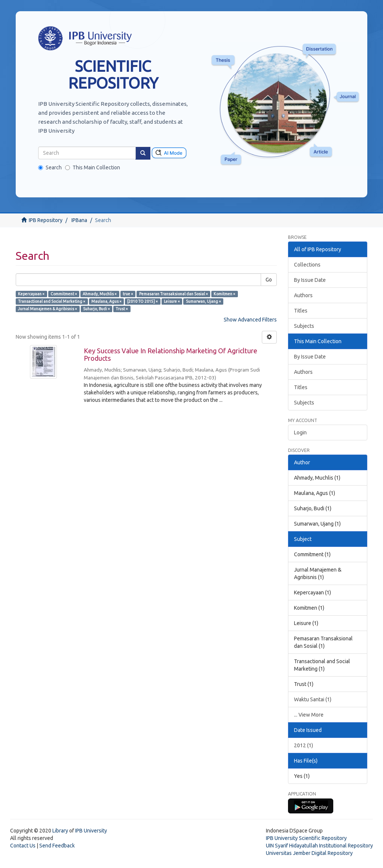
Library (60, 831)
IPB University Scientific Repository (306, 838)
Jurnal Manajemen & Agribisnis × (48, 309)
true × (128, 294)
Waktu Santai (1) (313, 699)
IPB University (91, 831)
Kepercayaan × (31, 294)
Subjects (304, 326)
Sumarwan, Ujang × (203, 301)
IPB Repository (46, 220)
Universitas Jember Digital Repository (309, 853)
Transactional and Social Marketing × (52, 301)
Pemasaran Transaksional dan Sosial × (174, 294)
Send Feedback (57, 846)
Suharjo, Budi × (96, 309)
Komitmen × (224, 294)
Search (50, 167)
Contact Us (23, 846)
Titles (301, 311)
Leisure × (172, 301)
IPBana (79, 220)
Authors (303, 295)
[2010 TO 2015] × (143, 301)
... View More (309, 715)
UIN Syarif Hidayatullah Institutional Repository (319, 846)
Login (300, 433)
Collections (307, 265)
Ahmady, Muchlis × (100, 294)
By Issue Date (310, 280)
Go (269, 280)
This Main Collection (93, 167)
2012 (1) (304, 745)
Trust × (122, 309)
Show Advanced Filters (250, 320)
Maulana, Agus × (106, 301)
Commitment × (64, 294)
